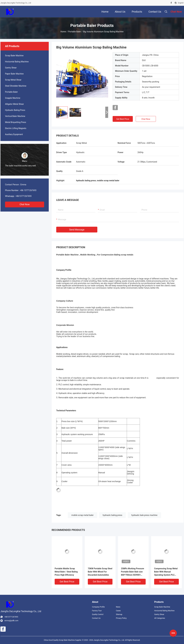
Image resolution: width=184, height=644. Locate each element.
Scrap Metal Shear (13, 80)
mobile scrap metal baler (82, 515)
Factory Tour (97, 611)
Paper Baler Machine (14, 74)
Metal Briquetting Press (16, 122)
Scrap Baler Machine (14, 56)
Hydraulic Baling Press (15, 110)
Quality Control (98, 614)
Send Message (77, 230)
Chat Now (25, 204)
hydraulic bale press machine (144, 515)
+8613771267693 (24, 196)
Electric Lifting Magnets (16, 128)
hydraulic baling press (112, 515)
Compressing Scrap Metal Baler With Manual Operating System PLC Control (166, 572)
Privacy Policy (121, 618)
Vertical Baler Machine (15, 116)
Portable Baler (75, 32)
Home (63, 32)
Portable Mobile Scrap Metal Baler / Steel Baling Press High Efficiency (66, 572)
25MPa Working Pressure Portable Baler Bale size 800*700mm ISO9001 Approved (133, 572)
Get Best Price (123, 119)
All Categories (160, 618)
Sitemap (119, 614)
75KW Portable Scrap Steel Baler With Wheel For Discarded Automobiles (100, 572)
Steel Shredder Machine (16, 86)
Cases (118, 611)
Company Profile (98, 607)
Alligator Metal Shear (14, 104)
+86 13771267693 (28, 190)
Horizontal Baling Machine (17, 62)
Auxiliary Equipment (14, 134)
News (118, 607)
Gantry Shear (11, 68)
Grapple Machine (13, 98)
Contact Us (96, 618)
